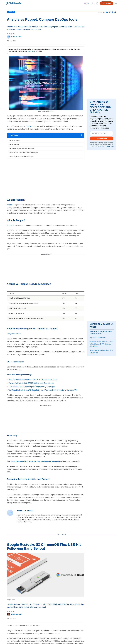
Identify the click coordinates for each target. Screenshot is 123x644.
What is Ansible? (15, 140)
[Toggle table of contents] (46, 135)
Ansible (10, 205)
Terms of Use (32, 51)
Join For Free (102, 138)
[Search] (97, 3)
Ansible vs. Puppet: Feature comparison (22, 148)
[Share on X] (110, 12)
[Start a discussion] (104, 12)
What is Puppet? (15, 144)
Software (11, 12)
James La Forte (14, 37)
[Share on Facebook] (107, 12)
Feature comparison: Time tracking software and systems (35, 461)
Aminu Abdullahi (15, 615)
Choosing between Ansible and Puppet (22, 156)
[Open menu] (116, 3)
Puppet (10, 225)
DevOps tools (31, 126)
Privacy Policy (109, 146)
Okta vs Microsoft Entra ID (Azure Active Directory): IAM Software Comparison (101, 344)
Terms (101, 146)
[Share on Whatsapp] (115, 12)
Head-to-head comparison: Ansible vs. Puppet (24, 152)
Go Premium (107, 3)
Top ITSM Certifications (97, 338)
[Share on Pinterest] (112, 12)
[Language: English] (87, 3)
